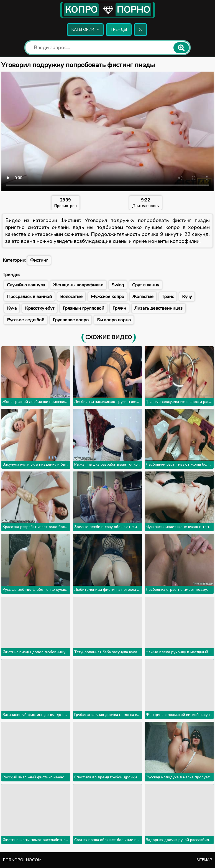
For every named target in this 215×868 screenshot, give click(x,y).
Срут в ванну (146, 285)
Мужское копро (107, 297)
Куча (12, 308)
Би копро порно (114, 320)
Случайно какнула (26, 285)
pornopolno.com (22, 860)
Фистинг (39, 260)
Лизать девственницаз (158, 308)
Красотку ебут (40, 308)
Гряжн (119, 308)
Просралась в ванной (29, 297)
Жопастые (143, 297)
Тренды (119, 30)
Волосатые (71, 297)
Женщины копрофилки (78, 285)
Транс (168, 297)
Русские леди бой (26, 320)
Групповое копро (71, 320)
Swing (118, 285)
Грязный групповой (83, 308)
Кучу (187, 297)
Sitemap (204, 860)
